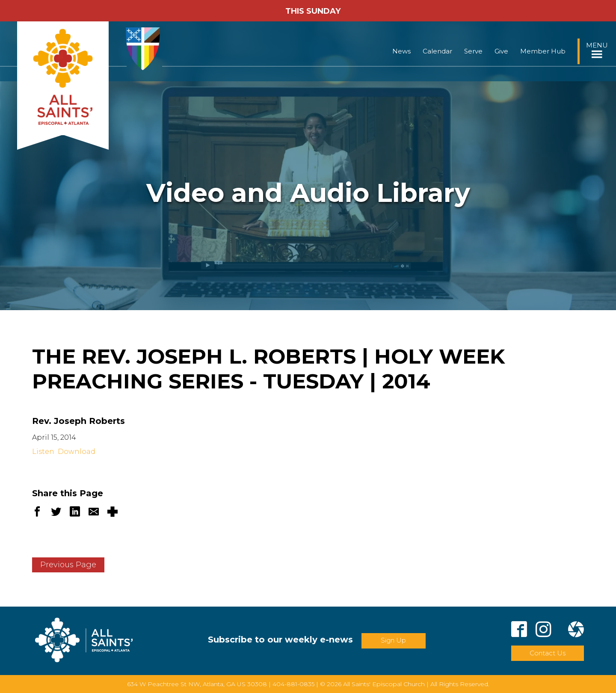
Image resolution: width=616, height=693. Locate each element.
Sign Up (393, 640)
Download (77, 452)
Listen (43, 452)
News (401, 51)
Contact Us (548, 653)
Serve (473, 51)
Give (501, 51)
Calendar (437, 51)
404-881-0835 (293, 684)
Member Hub (543, 51)
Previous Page (68, 565)
